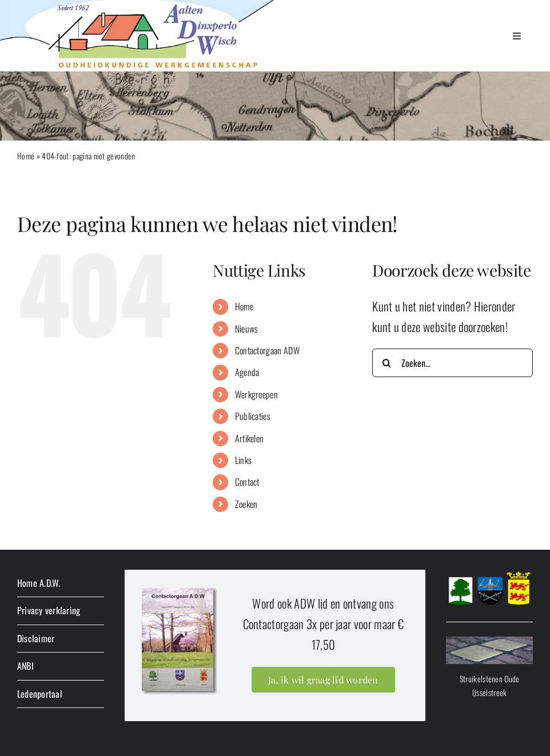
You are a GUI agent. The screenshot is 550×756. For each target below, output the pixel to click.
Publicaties (253, 416)
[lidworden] (179, 587)
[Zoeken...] (453, 363)
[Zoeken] (386, 363)
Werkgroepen (256, 394)
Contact (247, 482)
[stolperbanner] (489, 643)
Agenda (247, 372)
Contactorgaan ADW (267, 350)
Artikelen (250, 438)
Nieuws (247, 329)
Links (244, 460)
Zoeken (246, 504)
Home (26, 156)
